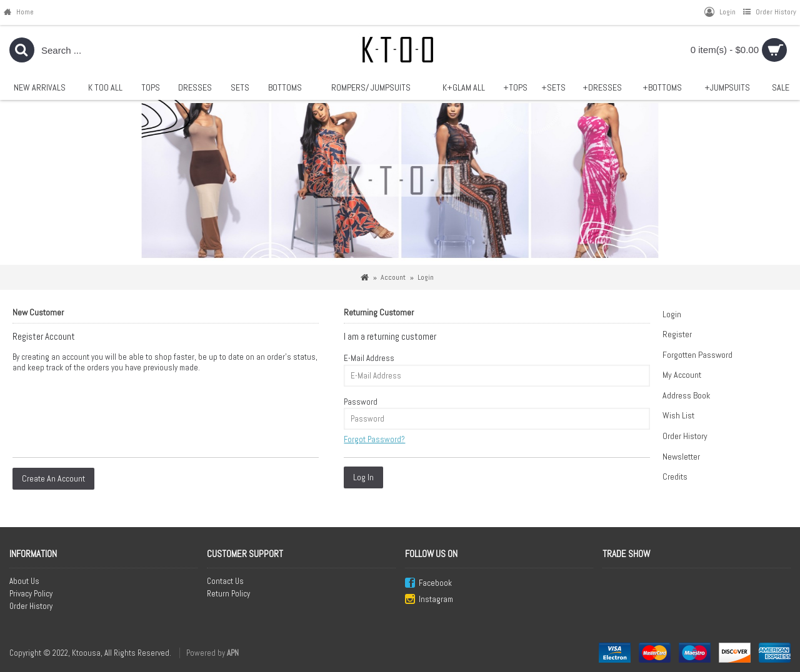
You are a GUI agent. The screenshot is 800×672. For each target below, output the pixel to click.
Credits (675, 477)
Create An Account (53, 478)
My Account (682, 375)
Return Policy (228, 594)
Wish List (678, 415)
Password (361, 402)
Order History (685, 436)
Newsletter (681, 457)
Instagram (429, 600)
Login (672, 314)
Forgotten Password (697, 355)
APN (233, 653)
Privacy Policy (31, 594)
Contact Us (225, 581)
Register (677, 334)
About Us (24, 581)
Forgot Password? (374, 439)
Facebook (428, 584)
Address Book (686, 395)
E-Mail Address (369, 358)
